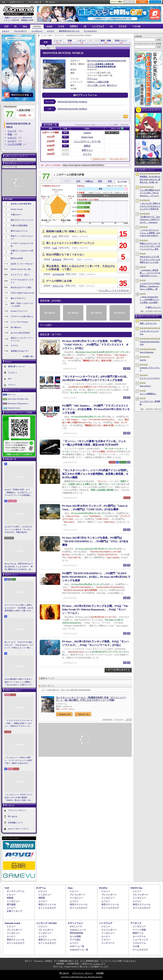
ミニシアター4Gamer (19, 322)
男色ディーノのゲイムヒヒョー (22, 237)
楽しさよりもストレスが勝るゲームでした (70, 243)
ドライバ (12, 385)
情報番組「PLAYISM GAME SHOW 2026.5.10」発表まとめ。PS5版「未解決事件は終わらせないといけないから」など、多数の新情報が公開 (150, 180)
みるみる (57, 259)
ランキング (155, 2)
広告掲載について (15, 822)
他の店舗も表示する (119, 159)
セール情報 (75, 936)
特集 (10, 134)
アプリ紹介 (75, 940)
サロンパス (58, 286)
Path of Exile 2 (145, 386)
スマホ (61, 26)
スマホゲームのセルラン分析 (22, 245)
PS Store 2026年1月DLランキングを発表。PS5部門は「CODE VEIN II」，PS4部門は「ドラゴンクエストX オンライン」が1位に (95, 345)
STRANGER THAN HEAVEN (150, 343)
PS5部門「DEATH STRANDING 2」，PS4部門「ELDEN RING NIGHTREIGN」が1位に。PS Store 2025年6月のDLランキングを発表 (96, 577)
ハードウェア (98, 26)
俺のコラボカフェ (18, 298)
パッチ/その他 (15, 144)
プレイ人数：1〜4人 (96, 85)
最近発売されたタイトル (69, 31)
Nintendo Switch (14, 408)
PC (15, 26)
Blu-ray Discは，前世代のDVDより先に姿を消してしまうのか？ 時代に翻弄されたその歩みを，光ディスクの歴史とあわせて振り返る (19, 567)
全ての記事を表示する (119, 670)
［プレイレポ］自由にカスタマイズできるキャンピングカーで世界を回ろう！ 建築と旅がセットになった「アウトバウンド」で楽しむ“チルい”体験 (150, 206)
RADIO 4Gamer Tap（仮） (21, 269)
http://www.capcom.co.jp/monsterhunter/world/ (107, 61)
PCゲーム (12, 394)
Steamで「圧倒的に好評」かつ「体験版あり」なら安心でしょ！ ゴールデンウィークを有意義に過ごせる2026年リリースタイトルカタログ (19, 493)
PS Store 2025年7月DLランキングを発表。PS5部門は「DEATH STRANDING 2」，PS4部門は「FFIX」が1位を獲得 (95, 541)
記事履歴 (142, 2)
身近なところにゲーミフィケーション (22, 339)
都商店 (87, 146)
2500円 (51, 141)
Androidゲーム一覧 (79, 950)
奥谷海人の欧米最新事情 (21, 204)
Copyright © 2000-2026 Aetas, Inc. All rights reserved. (81, 977)
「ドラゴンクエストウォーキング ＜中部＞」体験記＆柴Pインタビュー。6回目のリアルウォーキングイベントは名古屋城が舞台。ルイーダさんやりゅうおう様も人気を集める (19, 723)
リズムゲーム (139, 943)
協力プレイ (112, 85)
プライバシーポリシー (17, 810)
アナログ (123, 26)
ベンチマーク (108, 943)
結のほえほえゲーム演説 (21, 287)
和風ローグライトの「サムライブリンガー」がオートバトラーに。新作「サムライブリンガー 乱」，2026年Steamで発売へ (150, 246)
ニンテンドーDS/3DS (46, 923)
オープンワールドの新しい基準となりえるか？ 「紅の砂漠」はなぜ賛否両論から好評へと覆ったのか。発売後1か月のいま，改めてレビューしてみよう (19, 608)
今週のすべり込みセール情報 (22, 252)
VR (85, 26)
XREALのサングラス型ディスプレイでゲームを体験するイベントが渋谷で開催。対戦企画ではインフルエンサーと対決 (150, 260)
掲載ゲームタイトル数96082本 (19, 18)
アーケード (136, 923)
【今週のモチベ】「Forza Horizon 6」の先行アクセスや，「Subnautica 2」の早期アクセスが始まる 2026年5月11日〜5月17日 (150, 220)
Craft (55, 248)
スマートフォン (75, 923)
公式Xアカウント (17, 2)
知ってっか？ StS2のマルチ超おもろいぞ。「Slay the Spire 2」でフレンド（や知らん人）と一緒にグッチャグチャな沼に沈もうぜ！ (19, 645)
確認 (65, 132)
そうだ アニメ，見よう (20, 275)
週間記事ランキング (16, 366)
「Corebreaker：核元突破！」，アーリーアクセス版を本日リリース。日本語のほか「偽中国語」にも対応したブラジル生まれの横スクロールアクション (150, 273)
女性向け (74, 26)
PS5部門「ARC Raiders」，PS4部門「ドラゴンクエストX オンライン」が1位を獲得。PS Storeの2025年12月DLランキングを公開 (96, 409)
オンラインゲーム (16, 891)
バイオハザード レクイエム (149, 332)
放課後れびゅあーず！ (20, 351)
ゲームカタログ (90, 31)
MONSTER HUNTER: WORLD (72, 102)
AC (111, 26)
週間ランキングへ (154, 307)
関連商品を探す (100, 159)
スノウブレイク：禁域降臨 (150, 403)
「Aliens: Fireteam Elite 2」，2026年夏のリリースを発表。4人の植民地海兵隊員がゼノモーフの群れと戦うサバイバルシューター (150, 300)
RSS (4, 2)
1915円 (51, 137)
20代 (78, 181)
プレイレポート (20, 31)
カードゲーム (139, 936)
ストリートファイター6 (150, 378)
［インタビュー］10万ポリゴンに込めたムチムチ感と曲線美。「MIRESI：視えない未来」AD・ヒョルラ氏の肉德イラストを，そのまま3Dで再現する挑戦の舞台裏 (19, 798)
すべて (122, 181)
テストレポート (109, 930)
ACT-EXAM (58, 274)
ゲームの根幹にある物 (59, 281)
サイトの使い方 (35, 2)
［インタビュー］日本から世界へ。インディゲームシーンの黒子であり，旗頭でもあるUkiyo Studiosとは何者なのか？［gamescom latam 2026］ (19, 761)
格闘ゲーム (138, 933)
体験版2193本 (27, 20)
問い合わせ (50, 2)
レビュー (6, 31)
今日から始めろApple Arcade (22, 293)
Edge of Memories (147, 352)
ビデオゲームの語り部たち (22, 316)
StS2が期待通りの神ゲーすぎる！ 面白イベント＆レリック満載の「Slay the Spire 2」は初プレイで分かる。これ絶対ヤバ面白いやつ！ (19, 682)
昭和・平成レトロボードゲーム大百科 (22, 305)
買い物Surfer (16, 327)
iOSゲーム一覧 (77, 946)
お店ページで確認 (51, 132)
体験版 (10, 898)
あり (65, 137)
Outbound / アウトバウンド (150, 369)
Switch (49, 26)
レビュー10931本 (11, 20)
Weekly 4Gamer (17, 209)
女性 (110, 181)
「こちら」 (97, 964)
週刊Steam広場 (17, 258)
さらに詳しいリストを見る (114, 290)
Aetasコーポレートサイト (19, 829)
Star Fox (143, 360)
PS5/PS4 (37, 27)
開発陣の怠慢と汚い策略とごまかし (67, 231)
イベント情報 (139, 930)
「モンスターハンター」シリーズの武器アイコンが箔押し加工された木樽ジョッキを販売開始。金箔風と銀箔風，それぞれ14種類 (95, 474)
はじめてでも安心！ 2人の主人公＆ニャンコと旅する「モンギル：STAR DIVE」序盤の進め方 (19, 529)
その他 (136, 946)
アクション (92, 79)
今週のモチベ (16, 215)
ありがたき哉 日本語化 (20, 333)
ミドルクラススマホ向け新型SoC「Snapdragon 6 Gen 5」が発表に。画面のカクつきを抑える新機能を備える (150, 286)
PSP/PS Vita (136, 888)
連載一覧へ (30, 356)
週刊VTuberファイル (19, 231)
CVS (55, 236)
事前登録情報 (76, 933)
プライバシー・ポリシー (82, 973)
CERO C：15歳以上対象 (98, 82)
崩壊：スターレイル (148, 323)
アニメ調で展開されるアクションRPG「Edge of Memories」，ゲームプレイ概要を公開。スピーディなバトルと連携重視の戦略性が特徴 (150, 193)
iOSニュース (76, 926)
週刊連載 (11, 904)
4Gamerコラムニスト (19, 311)
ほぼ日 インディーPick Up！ (22, 264)
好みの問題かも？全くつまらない (65, 255)
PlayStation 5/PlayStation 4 (18, 403)
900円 (51, 150)
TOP (6, 26)
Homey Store (87, 137)
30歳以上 (89, 181)
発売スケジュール (47, 904)
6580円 (51, 146)
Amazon (87, 133)
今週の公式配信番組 (19, 225)
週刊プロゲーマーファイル (22, 220)
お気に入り (129, 2)
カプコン (91, 64)
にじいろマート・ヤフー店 (87, 141)
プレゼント (13, 372)
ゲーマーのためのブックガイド (22, 281)
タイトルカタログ (47, 908)
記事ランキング (15, 911)
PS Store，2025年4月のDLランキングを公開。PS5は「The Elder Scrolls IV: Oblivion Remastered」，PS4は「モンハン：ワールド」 (95, 610)
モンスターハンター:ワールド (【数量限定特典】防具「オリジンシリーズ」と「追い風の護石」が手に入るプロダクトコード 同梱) (91, 699)
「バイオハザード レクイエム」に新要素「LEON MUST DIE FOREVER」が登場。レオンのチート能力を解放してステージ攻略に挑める (150, 233)
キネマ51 (14, 345)
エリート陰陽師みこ (148, 394)
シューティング (140, 940)
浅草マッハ (87, 150)
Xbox (25, 26)
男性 (100, 181)
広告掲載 (100, 973)
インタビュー (37, 31)
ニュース (12, 131)
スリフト (87, 154)
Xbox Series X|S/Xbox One (18, 399)
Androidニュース (78, 930)
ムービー (51, 31)
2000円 (51, 154)
